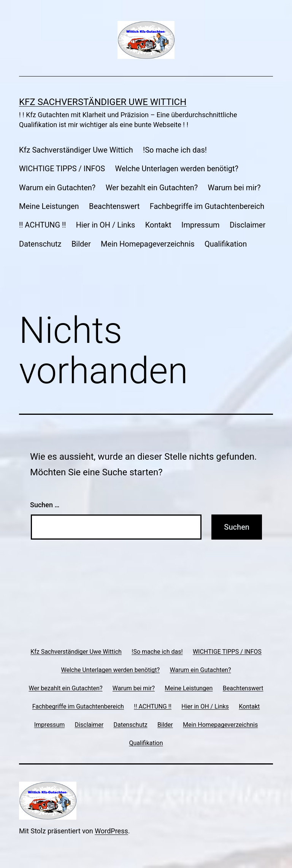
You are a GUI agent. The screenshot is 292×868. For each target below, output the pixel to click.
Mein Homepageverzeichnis (148, 244)
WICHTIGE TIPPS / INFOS (62, 169)
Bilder (81, 244)
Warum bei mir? (234, 188)
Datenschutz (40, 244)
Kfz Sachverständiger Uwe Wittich (103, 102)
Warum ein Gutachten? (57, 188)
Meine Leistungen (49, 206)
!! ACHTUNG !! (42, 225)
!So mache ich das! (175, 150)
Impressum (201, 225)
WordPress (111, 831)
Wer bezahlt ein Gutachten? (152, 188)
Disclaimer (248, 225)
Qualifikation (226, 244)
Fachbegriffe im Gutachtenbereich (207, 206)
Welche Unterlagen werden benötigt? (177, 169)
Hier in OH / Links (106, 225)
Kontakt (158, 225)
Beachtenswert (114, 206)
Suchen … (45, 505)
